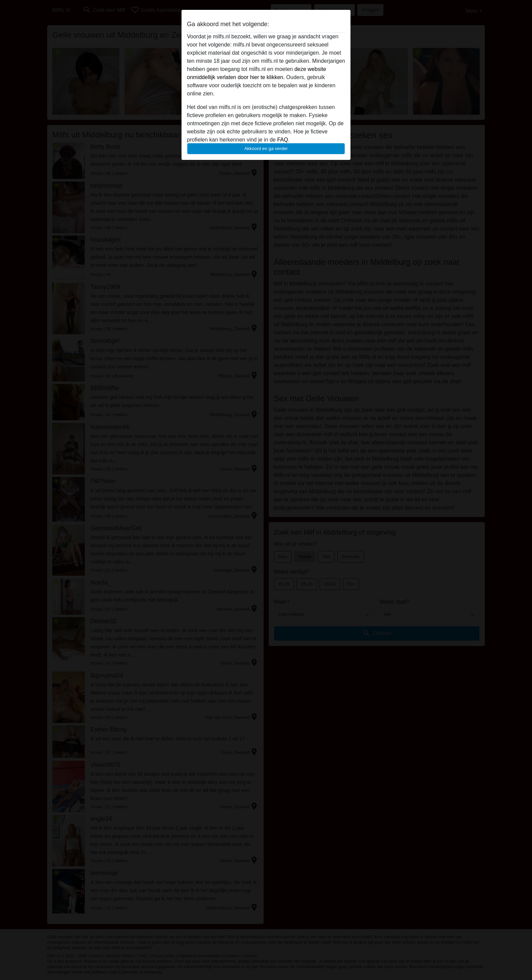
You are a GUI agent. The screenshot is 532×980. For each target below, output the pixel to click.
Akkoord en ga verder (266, 149)
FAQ (283, 140)
